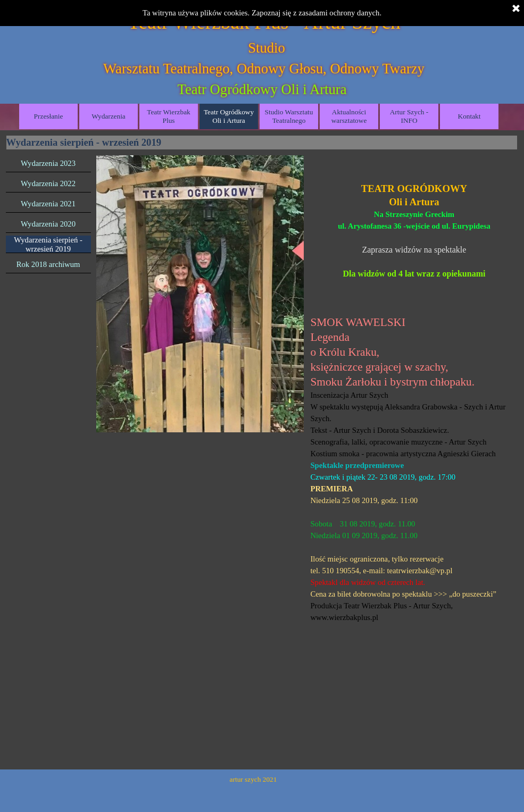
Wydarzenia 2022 (48, 183)
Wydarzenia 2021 (48, 204)
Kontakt (469, 116)
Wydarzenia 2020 (48, 224)
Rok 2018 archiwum (48, 264)
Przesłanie (49, 116)
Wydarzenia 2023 (48, 163)
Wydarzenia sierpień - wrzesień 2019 (48, 244)
